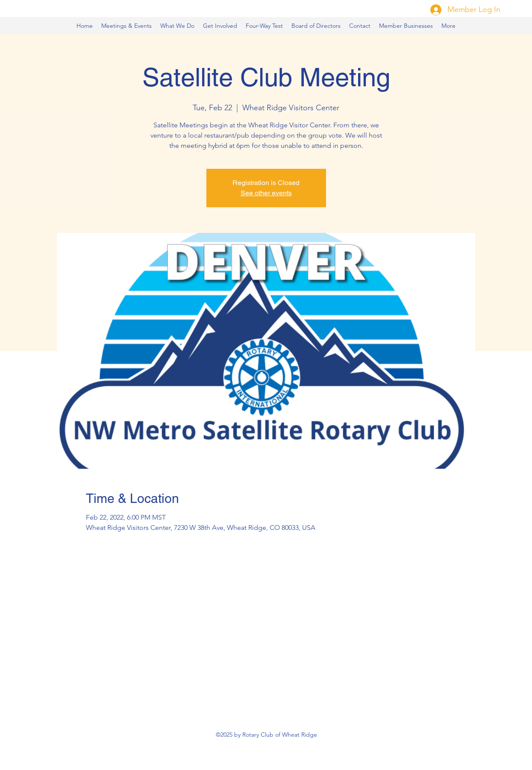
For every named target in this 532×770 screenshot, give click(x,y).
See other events (266, 193)
